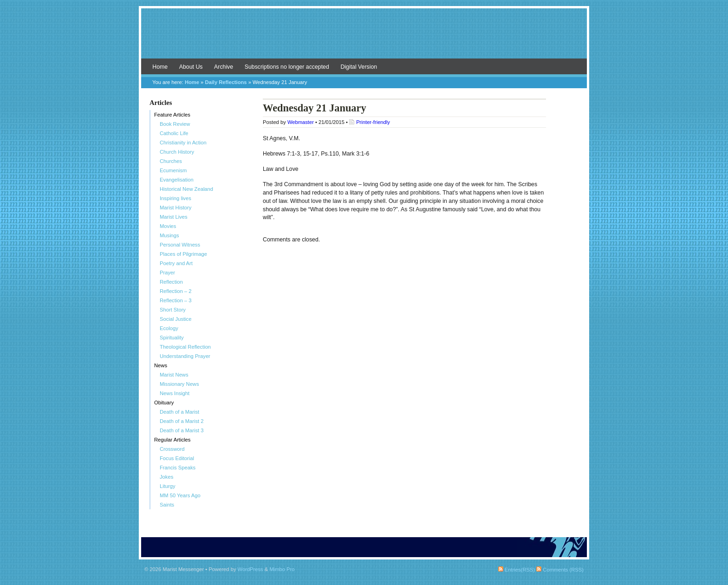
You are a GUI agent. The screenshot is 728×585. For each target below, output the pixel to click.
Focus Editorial (177, 458)
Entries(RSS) (517, 570)
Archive (224, 67)
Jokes (166, 477)
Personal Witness (180, 245)
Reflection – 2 (175, 291)
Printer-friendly (373, 122)
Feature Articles (172, 115)
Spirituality (172, 338)
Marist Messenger (364, 38)
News (161, 365)
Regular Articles (172, 440)
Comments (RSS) (560, 570)
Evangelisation (177, 180)
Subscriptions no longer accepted (287, 67)
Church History (177, 152)
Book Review (175, 124)
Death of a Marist (179, 412)
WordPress (250, 569)
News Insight (175, 393)
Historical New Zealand (186, 189)
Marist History (175, 208)
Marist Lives (174, 217)
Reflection (171, 282)
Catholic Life (174, 133)
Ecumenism (173, 170)
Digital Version (359, 67)
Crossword (172, 449)
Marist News (174, 375)
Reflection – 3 (175, 300)
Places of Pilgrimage (183, 254)
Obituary (164, 403)
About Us (191, 67)
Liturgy (168, 486)
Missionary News (179, 384)
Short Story (173, 310)
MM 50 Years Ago (180, 495)
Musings (169, 235)
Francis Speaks (178, 468)
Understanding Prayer (185, 356)
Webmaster (301, 122)
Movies (168, 226)
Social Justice (175, 319)
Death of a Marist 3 (182, 430)
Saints (167, 505)
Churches (171, 161)
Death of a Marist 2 (182, 421)
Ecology (169, 328)
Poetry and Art (176, 263)
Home (160, 67)
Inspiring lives (175, 198)
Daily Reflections (226, 82)
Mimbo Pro (282, 569)
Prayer (167, 273)
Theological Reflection (185, 347)
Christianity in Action (183, 143)
